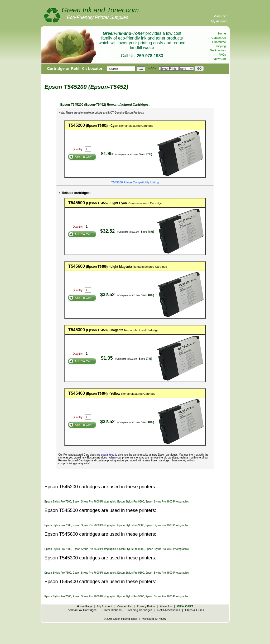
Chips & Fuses (195, 610)
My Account (219, 21)
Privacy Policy (146, 606)
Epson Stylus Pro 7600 (58, 502)
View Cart (221, 16)
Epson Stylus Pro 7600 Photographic (94, 502)
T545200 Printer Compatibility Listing (135, 182)
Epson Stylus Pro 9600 (131, 502)
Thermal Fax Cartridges (81, 610)
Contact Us (219, 38)
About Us (166, 606)
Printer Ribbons (112, 610)
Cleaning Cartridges (139, 610)
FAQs (222, 55)
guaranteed (108, 455)
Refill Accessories (169, 610)
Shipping (220, 46)
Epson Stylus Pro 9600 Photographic (167, 502)
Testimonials (218, 50)
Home (222, 33)
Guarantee (219, 42)
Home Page (84, 606)
